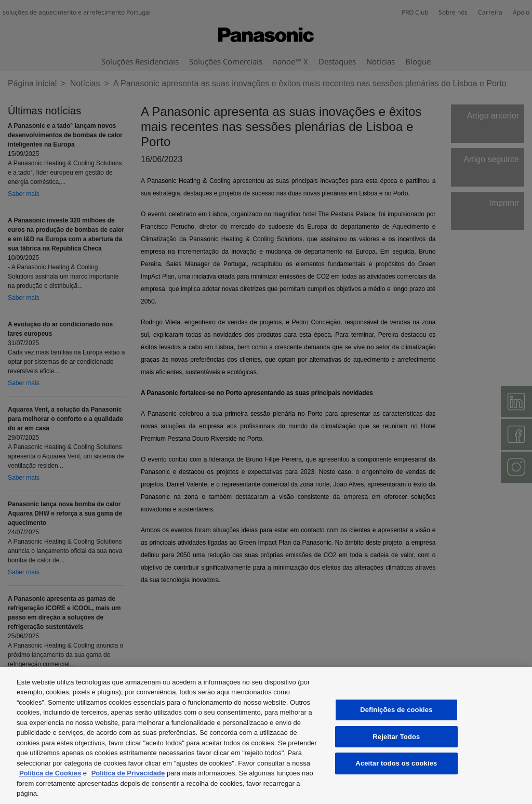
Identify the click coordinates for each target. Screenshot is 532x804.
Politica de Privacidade (128, 773)
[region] (266, 735)
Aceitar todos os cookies (396, 763)
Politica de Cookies (50, 773)
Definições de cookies (396, 710)
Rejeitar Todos (396, 737)
